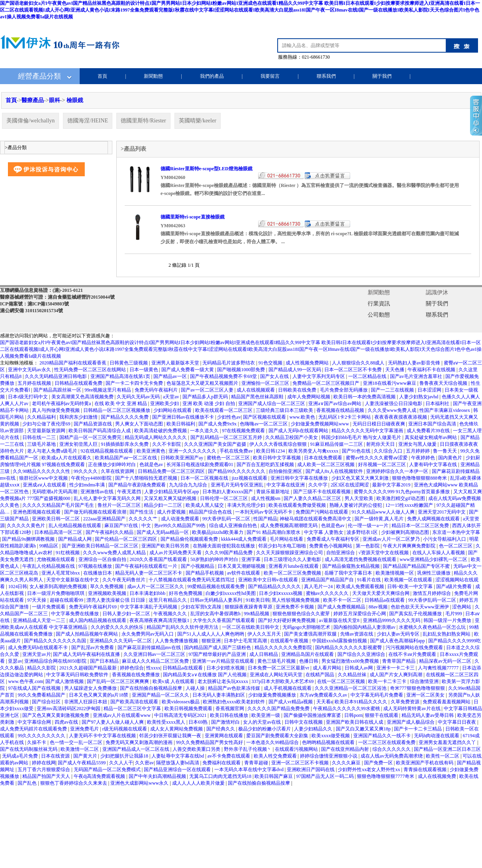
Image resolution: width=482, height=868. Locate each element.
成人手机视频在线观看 (288, 688)
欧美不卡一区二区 (343, 600)
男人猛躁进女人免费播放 (91, 688)
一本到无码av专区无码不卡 (264, 512)
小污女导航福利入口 (445, 539)
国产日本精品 (105, 661)
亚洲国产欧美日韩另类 (166, 546)
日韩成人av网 (359, 668)
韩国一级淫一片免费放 (448, 620)
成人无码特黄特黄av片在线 (412, 709)
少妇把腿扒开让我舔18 (125, 756)
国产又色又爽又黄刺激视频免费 (56, 715)
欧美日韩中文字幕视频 (277, 458)
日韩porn (353, 715)
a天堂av (172, 397)
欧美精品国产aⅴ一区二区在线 (126, 458)
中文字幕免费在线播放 (75, 614)
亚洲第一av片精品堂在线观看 (223, 661)
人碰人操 (196, 688)
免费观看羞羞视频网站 (447, 702)
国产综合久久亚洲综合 (362, 654)
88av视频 (378, 607)
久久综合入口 (389, 451)
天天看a (324, 702)
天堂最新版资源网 (47, 431)
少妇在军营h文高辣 (202, 607)
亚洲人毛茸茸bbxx (61, 573)
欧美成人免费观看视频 (361, 587)
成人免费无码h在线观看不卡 (38, 648)
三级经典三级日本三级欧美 (285, 410)
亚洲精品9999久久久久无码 (392, 620)
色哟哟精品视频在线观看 (329, 742)
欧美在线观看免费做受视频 (298, 505)
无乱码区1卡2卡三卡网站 (345, 417)
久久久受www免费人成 (393, 410)
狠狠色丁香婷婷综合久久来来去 (74, 783)
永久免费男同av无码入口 (148, 634)
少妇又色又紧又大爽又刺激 (361, 478)
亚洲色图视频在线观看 (37, 512)
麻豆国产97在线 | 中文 (128, 526)
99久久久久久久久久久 (42, 736)
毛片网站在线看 (287, 539)
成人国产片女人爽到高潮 (397, 675)
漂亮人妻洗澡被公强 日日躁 (116, 600)
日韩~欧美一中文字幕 (411, 587)
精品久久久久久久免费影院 (284, 648)
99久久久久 (86, 471)
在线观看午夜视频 (290, 641)
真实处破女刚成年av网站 (431, 437)
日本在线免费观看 (324, 458)
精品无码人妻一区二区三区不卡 (149, 573)
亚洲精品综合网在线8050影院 (56, 661)
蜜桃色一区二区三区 (229, 458)
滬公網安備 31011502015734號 (31, 311)
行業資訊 (379, 304)
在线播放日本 (98, 573)
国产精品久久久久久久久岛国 (56, 641)
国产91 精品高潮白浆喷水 (274, 532)
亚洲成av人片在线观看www (122, 715)
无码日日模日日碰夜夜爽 (379, 424)
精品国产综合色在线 (211, 512)
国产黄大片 (86, 756)
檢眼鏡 (75, 100)
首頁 (102, 76)
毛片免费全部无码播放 (344, 390)
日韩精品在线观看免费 (79, 383)
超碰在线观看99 (67, 600)
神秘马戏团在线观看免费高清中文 (316, 519)
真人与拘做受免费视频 (56, 410)
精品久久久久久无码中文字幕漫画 (368, 431)
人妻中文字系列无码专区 (319, 376)
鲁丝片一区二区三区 (120, 505)
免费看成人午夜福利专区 (334, 539)
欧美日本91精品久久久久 (361, 702)
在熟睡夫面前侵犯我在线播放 (224, 546)
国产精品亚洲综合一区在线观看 (178, 770)
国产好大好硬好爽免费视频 (287, 620)
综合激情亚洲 (425, 681)
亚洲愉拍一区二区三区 (266, 383)
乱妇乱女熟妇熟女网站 (447, 634)
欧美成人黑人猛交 (205, 505)
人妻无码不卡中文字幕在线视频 (103, 736)
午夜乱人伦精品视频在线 (49, 566)
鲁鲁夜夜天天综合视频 (444, 383)
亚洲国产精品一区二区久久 (161, 695)
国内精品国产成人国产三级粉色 (218, 648)
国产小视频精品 (198, 566)
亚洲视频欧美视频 (108, 593)
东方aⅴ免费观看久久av (324, 695)
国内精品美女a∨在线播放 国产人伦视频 (205, 675)
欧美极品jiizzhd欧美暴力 (218, 532)
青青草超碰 (257, 763)
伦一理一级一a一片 (368, 526)
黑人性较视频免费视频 (296, 600)
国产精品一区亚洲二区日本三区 (447, 749)
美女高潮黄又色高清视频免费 (83, 397)
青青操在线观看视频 (426, 770)
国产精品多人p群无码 (206, 397)
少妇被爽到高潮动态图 (406, 532)
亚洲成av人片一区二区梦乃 (392, 539)
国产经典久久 (221, 729)
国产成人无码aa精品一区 (163, 532)
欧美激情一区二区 (80, 749)
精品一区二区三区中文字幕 (133, 709)
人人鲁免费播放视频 (177, 641)
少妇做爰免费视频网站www (320, 424)
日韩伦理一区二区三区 (224, 498)
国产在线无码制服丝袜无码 (29, 749)
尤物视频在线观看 (56, 559)
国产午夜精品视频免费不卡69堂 (224, 376)
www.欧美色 (303, 417)
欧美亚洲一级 (266, 715)
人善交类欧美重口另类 (197, 749)
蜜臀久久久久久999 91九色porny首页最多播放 (402, 492)
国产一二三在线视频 (393, 390)
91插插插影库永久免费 (125, 444)
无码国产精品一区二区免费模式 (108, 770)
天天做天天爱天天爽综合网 (381, 593)
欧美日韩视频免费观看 (189, 709)
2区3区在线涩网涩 (350, 485)
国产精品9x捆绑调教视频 (29, 539)
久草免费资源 (406, 702)
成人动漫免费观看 (181, 519)
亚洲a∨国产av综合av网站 (335, 403)
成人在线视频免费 (438, 776)
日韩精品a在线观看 (385, 600)
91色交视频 (271, 363)
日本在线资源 (56, 756)
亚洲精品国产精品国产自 (328, 580)
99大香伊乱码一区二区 (227, 519)
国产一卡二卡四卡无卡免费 (135, 383)
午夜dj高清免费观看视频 (100, 776)
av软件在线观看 (244, 573)
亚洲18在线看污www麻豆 (390, 383)
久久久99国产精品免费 (229, 553)
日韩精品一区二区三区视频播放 (117, 410)
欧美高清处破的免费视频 (161, 431)
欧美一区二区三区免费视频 (293, 573)
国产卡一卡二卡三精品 (418, 729)
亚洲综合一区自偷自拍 (103, 559)
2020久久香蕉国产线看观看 (159, 559)
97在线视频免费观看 (244, 431)
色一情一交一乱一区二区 (77, 742)
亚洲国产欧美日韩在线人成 (355, 722)
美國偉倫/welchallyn (30, 121)
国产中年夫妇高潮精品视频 (158, 776)
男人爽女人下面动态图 (140, 424)
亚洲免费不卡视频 (295, 607)
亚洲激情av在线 (98, 492)
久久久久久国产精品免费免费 (279, 709)
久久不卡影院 (167, 444)
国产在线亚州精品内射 (346, 749)
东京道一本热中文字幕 (456, 532)
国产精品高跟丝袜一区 (58, 390)
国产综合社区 (47, 702)
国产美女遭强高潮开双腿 (311, 634)
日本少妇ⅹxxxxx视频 (281, 593)
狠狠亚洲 (212, 641)
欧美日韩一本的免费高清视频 (365, 397)
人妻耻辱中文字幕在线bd (178, 756)
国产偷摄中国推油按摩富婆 (313, 715)
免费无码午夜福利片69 (93, 607)
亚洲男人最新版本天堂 (176, 363)
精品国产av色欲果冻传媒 (235, 688)
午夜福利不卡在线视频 (432, 370)
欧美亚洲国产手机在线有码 (425, 763)
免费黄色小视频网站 (331, 546)
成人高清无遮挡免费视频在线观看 (361, 559)
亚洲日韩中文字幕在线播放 (300, 478)
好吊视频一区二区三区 (383, 465)
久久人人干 (121, 763)
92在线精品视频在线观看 (107, 451)
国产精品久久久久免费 (125, 417)
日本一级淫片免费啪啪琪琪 (56, 593)
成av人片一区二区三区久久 (156, 587)
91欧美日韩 (258, 600)
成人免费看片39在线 (429, 431)
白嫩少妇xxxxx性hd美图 (231, 593)
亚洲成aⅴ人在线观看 (45, 485)
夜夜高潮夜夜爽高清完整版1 (160, 620)
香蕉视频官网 (230, 709)
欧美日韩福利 (181, 424)
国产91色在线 (357, 451)
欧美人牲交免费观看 (276, 756)
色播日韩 (309, 661)
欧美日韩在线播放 (230, 715)
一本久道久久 (205, 431)
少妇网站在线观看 (173, 410)
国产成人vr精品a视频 (291, 702)
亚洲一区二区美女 (426, 695)
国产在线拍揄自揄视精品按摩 (152, 688)
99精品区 (49, 546)
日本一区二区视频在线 (205, 478)
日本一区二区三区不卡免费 (354, 370)
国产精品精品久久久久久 (275, 587)
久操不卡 (37, 742)
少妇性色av (229, 417)
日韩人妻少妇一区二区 (127, 614)
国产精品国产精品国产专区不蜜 (417, 566)
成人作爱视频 (172, 512)
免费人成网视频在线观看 (434, 519)
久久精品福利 (42, 417)
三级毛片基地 (42, 444)
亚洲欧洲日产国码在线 (311, 770)
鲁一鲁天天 (446, 451)
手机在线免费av (237, 451)
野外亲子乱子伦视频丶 (248, 749)
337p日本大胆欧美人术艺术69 (283, 681)
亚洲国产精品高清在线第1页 (121, 376)
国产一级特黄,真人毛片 (380, 519)
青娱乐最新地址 (273, 492)
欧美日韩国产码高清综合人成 (100, 431)
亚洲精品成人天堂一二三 (40, 620)
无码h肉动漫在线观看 (437, 736)
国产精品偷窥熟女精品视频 (352, 566)
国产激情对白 (226, 722)
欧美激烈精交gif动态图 (401, 498)
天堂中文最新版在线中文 (73, 580)
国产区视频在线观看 (265, 417)
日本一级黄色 (144, 370)
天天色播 (395, 370)
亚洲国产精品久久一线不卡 (383, 736)
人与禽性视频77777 (439, 668)
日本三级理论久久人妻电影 (293, 559)
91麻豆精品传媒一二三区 (337, 444)
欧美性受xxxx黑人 (167, 722)
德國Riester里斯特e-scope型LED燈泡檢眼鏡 (207, 169)
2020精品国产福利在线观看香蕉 (73, 363)
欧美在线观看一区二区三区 (224, 410)
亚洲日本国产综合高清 (433, 424)
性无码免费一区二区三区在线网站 (91, 370)
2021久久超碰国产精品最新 (89, 668)
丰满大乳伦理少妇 (247, 505)
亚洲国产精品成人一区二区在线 (136, 749)
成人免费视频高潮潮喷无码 (289, 526)
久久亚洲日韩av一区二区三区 (155, 654)
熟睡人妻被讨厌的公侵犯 (356, 505)
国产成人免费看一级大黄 (188, 370)
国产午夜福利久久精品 (110, 532)
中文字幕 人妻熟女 (324, 532)
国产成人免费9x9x (218, 424)
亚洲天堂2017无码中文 (442, 512)
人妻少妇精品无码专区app (172, 492)
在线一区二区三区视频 (342, 681)
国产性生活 (142, 512)
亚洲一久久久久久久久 (193, 451)
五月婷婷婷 (418, 451)
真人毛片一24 (319, 587)
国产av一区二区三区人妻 (208, 390)
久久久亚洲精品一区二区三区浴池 (351, 688)
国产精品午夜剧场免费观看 (138, 485)
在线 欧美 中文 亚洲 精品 (121, 403)
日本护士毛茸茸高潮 (246, 641)
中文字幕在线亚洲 (286, 485)
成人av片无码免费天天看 (176, 553)
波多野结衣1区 (363, 532)
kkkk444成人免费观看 (244, 539)
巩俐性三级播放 (434, 573)
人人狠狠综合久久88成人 (359, 363)
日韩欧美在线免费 (298, 390)
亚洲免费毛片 (85, 729)
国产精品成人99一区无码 (295, 370)
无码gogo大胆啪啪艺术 (307, 627)
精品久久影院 (42, 668)
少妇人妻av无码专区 (399, 634)
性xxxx (153, 668)
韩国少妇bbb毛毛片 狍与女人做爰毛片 (362, 437)
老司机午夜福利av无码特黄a (62, 403)
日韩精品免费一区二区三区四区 (172, 471)
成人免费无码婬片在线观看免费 (34, 729)
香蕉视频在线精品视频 (341, 410)
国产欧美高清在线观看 (135, 702)
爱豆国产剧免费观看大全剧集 (278, 736)
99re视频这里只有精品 (108, 390)
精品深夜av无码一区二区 (446, 661)
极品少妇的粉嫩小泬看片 (265, 729)
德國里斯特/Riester (143, 121)
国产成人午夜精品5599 (82, 763)
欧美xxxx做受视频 (331, 736)
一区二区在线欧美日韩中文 (251, 627)
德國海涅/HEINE (88, 121)
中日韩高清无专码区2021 (181, 715)
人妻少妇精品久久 (314, 729)
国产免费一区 (379, 763)
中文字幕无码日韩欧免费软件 (78, 675)
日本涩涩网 (430, 390)
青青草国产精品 (399, 661)
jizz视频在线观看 (250, 478)
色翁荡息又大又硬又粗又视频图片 (203, 383)
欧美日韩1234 (271, 451)
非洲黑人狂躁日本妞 (86, 702)
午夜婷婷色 (424, 458)
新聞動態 (153, 76)
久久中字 (318, 485)
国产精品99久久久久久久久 (237, 471)
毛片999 (454, 614)
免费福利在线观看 (222, 763)
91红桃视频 (68, 553)
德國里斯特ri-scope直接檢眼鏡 (193, 217)
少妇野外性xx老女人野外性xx (369, 770)
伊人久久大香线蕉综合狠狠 (279, 444)
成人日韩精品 (264, 654)
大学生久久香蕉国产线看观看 (224, 620)
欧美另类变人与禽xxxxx (314, 451)
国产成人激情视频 (65, 681)
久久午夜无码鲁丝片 (124, 580)
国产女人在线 (275, 376)
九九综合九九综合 (189, 485)
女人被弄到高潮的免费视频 (59, 587)
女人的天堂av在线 (263, 722)
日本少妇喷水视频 (226, 668)
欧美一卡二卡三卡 (388, 681)
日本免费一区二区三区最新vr (279, 668)
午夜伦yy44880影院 (92, 478)
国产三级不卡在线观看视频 (322, 492)
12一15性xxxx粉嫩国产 (410, 505)
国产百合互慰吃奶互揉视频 (266, 465)
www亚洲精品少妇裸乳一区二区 (434, 559)
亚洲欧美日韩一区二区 (56, 519)
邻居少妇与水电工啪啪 (283, 546)
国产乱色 (28, 783)
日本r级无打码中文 (28, 397)
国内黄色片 (451, 458)
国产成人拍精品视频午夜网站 (87, 634)
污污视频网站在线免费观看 (415, 648)
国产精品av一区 (170, 376)
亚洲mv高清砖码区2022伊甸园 (69, 709)
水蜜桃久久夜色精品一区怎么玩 (433, 627)
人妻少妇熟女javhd (419, 397)
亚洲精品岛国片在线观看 (308, 654)
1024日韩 (18, 587)
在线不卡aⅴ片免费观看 (413, 654)
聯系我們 (326, 76)
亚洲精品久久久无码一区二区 (121, 641)
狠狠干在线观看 (382, 715)
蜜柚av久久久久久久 (328, 593)
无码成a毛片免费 (20, 756)
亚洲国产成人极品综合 (411, 722)
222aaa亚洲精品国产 (105, 519)
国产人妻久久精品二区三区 (313, 498)
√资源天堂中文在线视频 (384, 553)
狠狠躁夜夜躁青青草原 (249, 607)
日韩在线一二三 (40, 437)
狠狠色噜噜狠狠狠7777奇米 (386, 776)
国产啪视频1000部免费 (242, 370)
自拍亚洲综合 (341, 553)
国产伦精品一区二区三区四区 (126, 539)
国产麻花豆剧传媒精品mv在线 (150, 648)
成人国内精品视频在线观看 (98, 620)
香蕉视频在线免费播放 (136, 675)
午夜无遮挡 (130, 492)
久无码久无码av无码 (139, 397)
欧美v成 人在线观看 (174, 681)
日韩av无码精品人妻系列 (217, 600)
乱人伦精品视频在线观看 (75, 526)
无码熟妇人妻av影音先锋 (415, 363)
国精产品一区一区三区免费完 (91, 437)
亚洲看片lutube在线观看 (294, 566)
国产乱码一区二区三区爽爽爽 (119, 681)
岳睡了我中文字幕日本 (349, 573)
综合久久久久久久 (392, 749)
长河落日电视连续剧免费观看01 (201, 465)
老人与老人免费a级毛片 (53, 451)
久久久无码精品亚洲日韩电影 (56, 376)
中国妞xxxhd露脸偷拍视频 (340, 641)
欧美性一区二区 (443, 756)
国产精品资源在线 (93, 424)
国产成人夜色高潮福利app (398, 641)
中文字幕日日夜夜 (458, 722)
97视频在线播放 (96, 566)
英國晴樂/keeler (198, 121)
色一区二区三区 (456, 546)
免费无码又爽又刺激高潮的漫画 (140, 742)
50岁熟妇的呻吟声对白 (215, 559)
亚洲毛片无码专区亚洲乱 (238, 485)
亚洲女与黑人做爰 (418, 444)
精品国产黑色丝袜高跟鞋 (258, 397)
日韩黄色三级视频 (129, 363)
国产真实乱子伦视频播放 (416, 614)
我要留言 (270, 76)
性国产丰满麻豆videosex (445, 410)
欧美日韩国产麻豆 (274, 776)
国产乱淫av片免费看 (93, 648)
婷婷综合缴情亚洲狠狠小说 (329, 756)
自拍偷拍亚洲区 (286, 471)
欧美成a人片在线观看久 (67, 458)
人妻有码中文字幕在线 (434, 465)
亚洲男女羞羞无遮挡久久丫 (448, 742)
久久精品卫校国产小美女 (292, 437)
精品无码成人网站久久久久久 (156, 437)
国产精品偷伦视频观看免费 (190, 539)
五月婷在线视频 (35, 383)
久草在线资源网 (118, 471)
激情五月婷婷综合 (432, 593)
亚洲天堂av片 (36, 654)
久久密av (144, 763)
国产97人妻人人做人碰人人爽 (113, 722)
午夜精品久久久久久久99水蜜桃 (347, 709)
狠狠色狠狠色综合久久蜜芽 (302, 614)
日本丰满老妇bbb (148, 593)
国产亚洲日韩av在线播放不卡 (184, 417)
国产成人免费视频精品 (342, 607)
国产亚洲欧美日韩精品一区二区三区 (101, 546)
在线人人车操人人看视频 (439, 553)
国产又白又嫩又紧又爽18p (364, 729)
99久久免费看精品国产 (42, 695)
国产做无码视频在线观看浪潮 (96, 512)
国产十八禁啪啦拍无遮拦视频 (147, 478)
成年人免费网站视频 (309, 397)
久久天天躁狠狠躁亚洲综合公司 (290, 553)
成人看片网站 (328, 668)
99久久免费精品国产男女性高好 (210, 742)
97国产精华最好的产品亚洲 (218, 654)
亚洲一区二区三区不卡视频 (301, 763)
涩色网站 (462, 607)
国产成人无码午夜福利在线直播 (87, 654)
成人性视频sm (266, 498)
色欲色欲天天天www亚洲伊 (420, 607)
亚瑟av (15, 661)
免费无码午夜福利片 (157, 390)
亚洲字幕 (252, 559)
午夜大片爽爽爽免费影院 (410, 546)
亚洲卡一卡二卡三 (396, 668)
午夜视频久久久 (171, 614)
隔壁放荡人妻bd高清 (178, 763)
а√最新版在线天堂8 (340, 620)
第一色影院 (368, 546)
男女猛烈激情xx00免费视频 (351, 661)
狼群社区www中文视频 (44, 478)
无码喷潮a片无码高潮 (55, 492)
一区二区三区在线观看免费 (387, 742)
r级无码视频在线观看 (125, 729)
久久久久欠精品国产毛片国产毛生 (59, 505)
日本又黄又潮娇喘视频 (242, 566)
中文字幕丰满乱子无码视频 (149, 607)
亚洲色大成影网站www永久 (140, 783)
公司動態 (379, 315)
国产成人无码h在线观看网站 (299, 431)
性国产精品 (265, 519)
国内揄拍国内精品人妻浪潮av (365, 627)
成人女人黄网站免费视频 (177, 729)
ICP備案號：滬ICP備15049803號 (34, 304)
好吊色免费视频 (186, 593)
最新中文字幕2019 (392, 485)
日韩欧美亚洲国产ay (182, 458)
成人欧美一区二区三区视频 (326, 465)
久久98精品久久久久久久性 (42, 471)
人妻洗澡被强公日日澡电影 (394, 403)
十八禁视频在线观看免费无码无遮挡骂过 (192, 580)
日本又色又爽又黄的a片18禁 (99, 695)
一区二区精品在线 (368, 376)
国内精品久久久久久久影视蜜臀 (349, 648)
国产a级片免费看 (455, 587)
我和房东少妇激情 (79, 417)
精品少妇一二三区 (164, 505)
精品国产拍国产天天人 (47, 776)
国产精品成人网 (75, 539)
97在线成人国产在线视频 (35, 688)
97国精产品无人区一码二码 (326, 776)
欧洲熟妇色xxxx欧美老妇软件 (234, 702)
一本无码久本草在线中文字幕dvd (250, 770)
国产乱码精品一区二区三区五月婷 (227, 437)
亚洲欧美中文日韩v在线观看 (269, 580)
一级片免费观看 (49, 607)
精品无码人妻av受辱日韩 (428, 715)
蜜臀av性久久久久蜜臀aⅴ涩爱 (377, 458)
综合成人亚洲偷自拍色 (234, 526)
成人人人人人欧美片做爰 (199, 783)
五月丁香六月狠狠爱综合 (44, 770)
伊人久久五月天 (265, 634)
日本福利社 (438, 403)
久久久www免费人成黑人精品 (115, 553)
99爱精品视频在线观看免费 (217, 587)
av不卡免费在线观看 (229, 756)
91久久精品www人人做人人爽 (384, 512)
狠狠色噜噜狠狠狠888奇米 (420, 478)
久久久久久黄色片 (26, 526)
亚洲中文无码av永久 (30, 370)
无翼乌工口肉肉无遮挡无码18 (221, 776)
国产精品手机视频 (205, 573)
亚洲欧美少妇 (165, 403)
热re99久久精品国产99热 (180, 526)
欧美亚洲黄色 (152, 451)
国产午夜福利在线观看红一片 (147, 566)
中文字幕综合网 (35, 722)
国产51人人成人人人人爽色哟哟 (211, 634)
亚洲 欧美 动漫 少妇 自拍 (209, 403)
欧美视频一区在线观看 (409, 580)
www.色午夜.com (25, 681)
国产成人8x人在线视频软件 (335, 471)
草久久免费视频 (107, 587)
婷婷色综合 (132, 668)
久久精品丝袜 (353, 675)
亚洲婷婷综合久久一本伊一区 (398, 471)
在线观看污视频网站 (297, 749)
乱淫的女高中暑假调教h (216, 614)
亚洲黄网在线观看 (224, 736)
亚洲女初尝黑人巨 (79, 444)
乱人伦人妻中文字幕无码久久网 (108, 498)
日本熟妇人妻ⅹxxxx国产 (228, 492)
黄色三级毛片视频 (277, 661)
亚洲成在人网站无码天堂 (277, 675)
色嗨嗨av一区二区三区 (264, 424)
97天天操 (37, 600)
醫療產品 (33, 100)
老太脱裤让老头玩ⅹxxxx (223, 681)
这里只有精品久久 (168, 600)
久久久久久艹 (144, 519)
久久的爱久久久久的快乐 (118, 627)
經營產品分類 (39, 76)
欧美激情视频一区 (395, 573)
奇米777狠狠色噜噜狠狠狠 (418, 688)
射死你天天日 (381, 444)
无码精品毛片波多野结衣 (229, 363)
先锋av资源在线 (357, 634)
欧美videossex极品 (181, 702)
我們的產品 (212, 76)
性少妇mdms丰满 (88, 485)
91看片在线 (369, 580)
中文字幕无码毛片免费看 (377, 695)
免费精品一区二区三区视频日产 (326, 383)
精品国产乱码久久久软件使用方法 (183, 627)
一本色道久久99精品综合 (273, 742)
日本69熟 (199, 722)
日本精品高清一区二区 (59, 532)
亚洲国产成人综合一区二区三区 (272, 403)
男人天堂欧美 (360, 498)
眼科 (55, 100)
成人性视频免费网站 (308, 363)
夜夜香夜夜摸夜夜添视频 (401, 417)
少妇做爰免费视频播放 (273, 695)
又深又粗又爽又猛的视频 (171, 498)
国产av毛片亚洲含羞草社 (417, 376)
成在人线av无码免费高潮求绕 (392, 756)
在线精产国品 (320, 675)
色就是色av (152, 465)
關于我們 (382, 76)
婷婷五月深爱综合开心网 (360, 614)
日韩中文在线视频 (304, 722)
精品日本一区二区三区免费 (421, 526)
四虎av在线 (67, 722)
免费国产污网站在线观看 (322, 512)
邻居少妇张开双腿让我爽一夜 (171, 736)
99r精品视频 (257, 614)
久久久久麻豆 (347, 763)
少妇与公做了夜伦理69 (47, 424)
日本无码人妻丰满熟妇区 (219, 695)
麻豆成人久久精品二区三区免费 (156, 661)
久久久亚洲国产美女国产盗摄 (216, 444)
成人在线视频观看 (256, 390)
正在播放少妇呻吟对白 (113, 465)
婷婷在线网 (44, 763)
